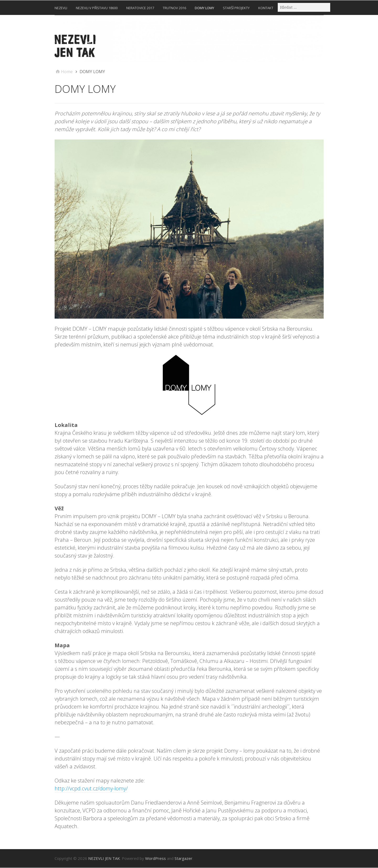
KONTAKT (266, 8)
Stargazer (183, 858)
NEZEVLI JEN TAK (104, 858)
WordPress (156, 858)
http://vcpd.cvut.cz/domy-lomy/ (91, 788)
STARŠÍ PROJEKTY (236, 8)
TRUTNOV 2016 (174, 8)
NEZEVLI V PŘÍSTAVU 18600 (97, 8)
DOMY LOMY (204, 8)
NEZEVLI (61, 8)
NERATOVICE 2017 (140, 8)
